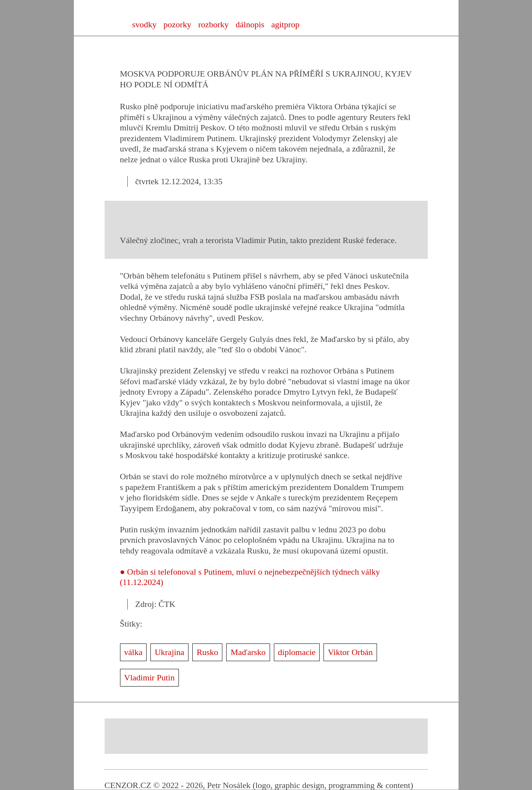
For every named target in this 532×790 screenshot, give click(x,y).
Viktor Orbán (350, 652)
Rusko (207, 652)
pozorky (177, 24)
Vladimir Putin (149, 677)
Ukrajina (169, 652)
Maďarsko (248, 652)
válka (133, 652)
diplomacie (297, 652)
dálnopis (250, 24)
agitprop (285, 24)
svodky (145, 24)
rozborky (213, 24)
